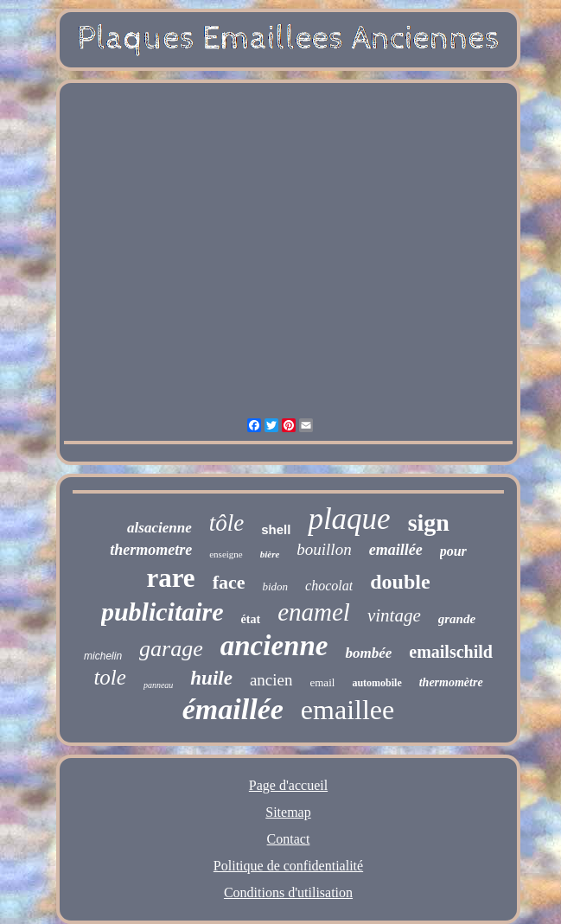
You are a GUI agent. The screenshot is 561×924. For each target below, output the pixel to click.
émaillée (233, 709)
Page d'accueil (288, 785)
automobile (376, 683)
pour (453, 551)
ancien (271, 680)
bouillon (324, 549)
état (251, 619)
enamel (314, 612)
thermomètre (451, 682)
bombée (368, 653)
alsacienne (159, 528)
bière (270, 554)
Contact (289, 839)
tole (110, 677)
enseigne (226, 554)
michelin (103, 656)
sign (429, 523)
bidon (275, 586)
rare (170, 578)
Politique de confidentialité (288, 866)
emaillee (347, 710)
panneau (158, 685)
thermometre (151, 550)
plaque (349, 519)
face (229, 582)
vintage (394, 615)
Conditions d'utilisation (288, 892)
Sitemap (288, 812)
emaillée (396, 550)
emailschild (451, 652)
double (400, 582)
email (322, 682)
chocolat (329, 586)
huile (211, 678)
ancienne (274, 646)
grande (457, 619)
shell (276, 529)
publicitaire (163, 612)
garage (171, 649)
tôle (227, 523)
